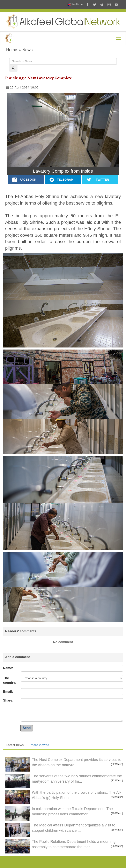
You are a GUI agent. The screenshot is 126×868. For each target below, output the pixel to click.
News (27, 50)
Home (12, 50)
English (75, 5)
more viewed (40, 745)
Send (27, 728)
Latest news (15, 745)
